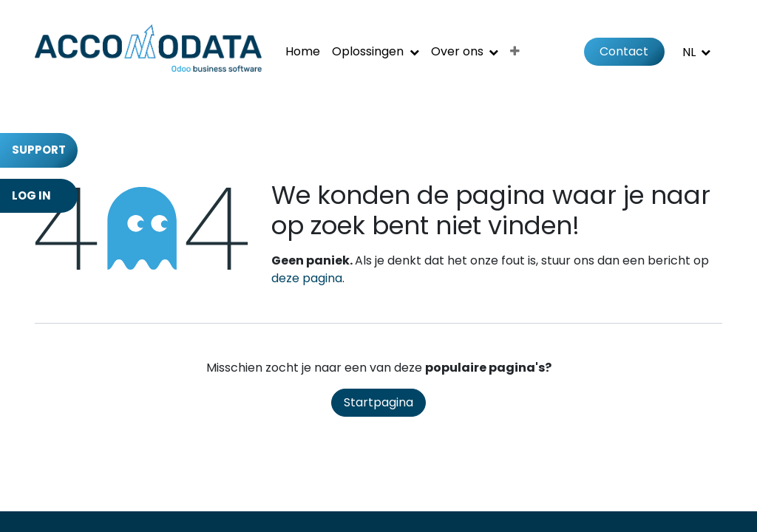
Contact (624, 51)
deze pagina (307, 278)
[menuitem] (303, 52)
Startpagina (378, 402)
